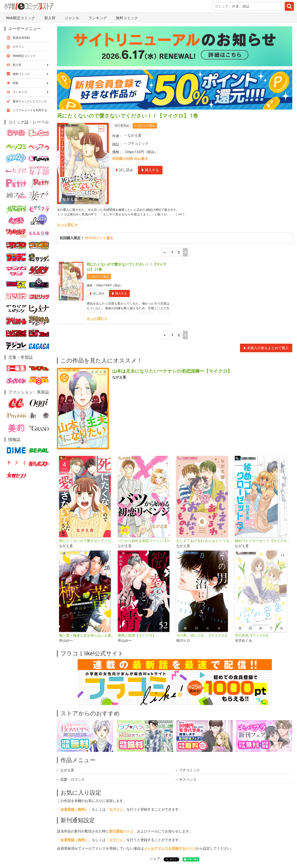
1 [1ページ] (172, 169)
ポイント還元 (146, 43)
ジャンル (132, 845)
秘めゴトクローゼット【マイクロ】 (263, 458)
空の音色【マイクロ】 (252, 552)
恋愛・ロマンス (72, 696)
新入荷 (68, 845)
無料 (152, 845)
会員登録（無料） (74, 726)
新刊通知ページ (121, 748)
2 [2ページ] (179, 169)
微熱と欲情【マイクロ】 (137, 552)
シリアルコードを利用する (30, 27)
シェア (155, 776)
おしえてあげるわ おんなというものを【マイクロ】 (204, 458)
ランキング (91, 845)
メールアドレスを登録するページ (170, 765)
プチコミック (138, 61)
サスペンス (188, 696)
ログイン (116, 726)
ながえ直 (134, 52)
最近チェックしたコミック (186, 845)
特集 (113, 845)
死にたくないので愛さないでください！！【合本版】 (87, 458)
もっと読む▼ (67, 142)
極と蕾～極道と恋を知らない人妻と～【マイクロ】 (87, 552)
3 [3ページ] (185, 169)
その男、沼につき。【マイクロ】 (202, 552)
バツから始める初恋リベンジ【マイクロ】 (145, 458)
